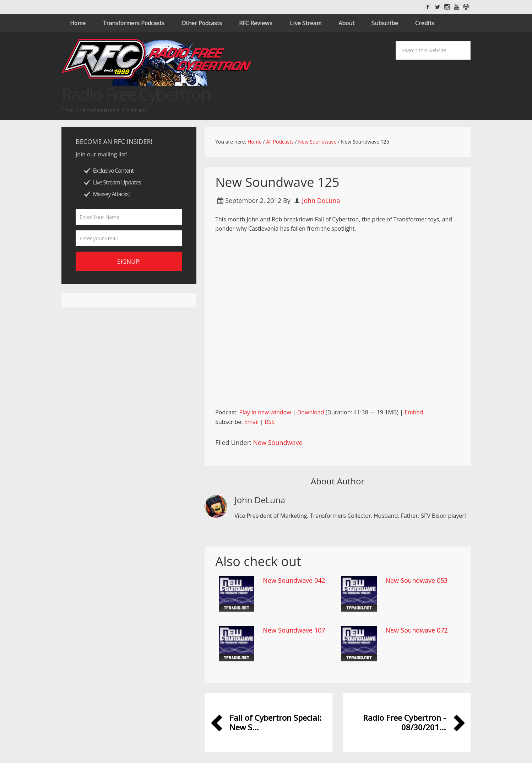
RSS (269, 422)
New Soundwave (278, 442)
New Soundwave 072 (416, 630)
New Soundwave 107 (294, 630)
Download (311, 412)
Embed (414, 412)
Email (252, 422)
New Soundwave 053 (416, 580)
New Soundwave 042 (294, 580)
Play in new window (265, 412)
